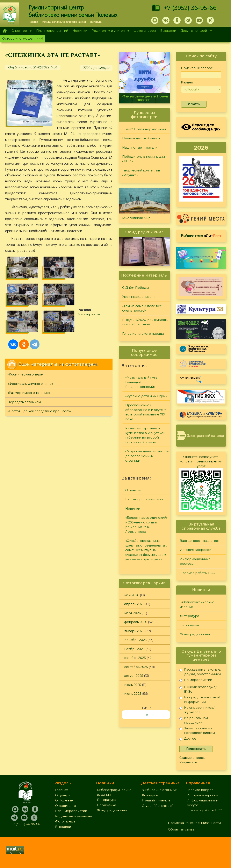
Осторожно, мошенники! (23, 38)
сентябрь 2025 (136, 667)
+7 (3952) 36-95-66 (190, 8)
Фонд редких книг (195, 634)
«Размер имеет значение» (29, 393)
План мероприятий (52, 31)
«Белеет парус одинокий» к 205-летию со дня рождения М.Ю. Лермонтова (146, 525)
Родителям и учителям (110, 31)
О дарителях (66, 806)
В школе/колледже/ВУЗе (198, 689)
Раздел (187, 82)
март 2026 (132, 613)
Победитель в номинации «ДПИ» (143, 159)
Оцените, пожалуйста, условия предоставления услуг (201, 461)
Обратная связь (181, 829)
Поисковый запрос (197, 68)
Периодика (189, 625)
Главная (5, 31)
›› (147, 715)
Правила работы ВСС (197, 573)
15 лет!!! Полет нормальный (144, 129)
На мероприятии (196, 681)
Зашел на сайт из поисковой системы (198, 730)
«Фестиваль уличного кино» (30, 384)
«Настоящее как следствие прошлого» (39, 411)
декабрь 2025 (135, 640)
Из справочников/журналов (197, 710)
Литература (189, 616)
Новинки (80, 31)
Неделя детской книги (141, 138)
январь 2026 (134, 631)
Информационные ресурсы (195, 561)
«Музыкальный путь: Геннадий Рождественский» (141, 382)
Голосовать (196, 749)
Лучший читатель (156, 800)
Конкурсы (150, 795)
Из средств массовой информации (200, 700)
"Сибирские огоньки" (159, 790)
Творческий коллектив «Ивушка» (141, 173)
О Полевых (64, 800)
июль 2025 (133, 685)
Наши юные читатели (140, 147)
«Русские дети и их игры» (146, 396)
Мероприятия (89, 314)
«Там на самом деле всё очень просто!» (145, 98)
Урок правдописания (140, 297)
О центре (20, 31)
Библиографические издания (197, 604)
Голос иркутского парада (143, 334)
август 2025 (134, 676)
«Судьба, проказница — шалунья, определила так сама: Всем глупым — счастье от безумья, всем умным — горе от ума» (146, 550)
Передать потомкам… (25, 402)
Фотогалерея (145, 31)
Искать (194, 104)
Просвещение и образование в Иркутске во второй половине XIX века (146, 412)
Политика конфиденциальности (194, 823)
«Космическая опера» (25, 374)
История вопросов (196, 550)
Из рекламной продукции (194, 720)
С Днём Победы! (136, 288)
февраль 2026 (136, 622)
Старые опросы (192, 758)
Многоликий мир (136, 218)
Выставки (168, 31)
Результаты (188, 762)
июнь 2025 (133, 694)
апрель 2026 (134, 604)
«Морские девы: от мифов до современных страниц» (147, 456)
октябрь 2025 (135, 658)
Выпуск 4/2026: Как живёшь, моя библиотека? (145, 322)
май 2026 (132, 595)
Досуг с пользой (195, 31)
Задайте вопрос (200, 790)
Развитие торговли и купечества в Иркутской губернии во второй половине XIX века (145, 435)
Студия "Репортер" (157, 806)
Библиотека (201, 236)
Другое (188, 739)
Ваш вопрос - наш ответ (145, 499)
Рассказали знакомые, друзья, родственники (200, 672)
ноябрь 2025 (134, 649)
